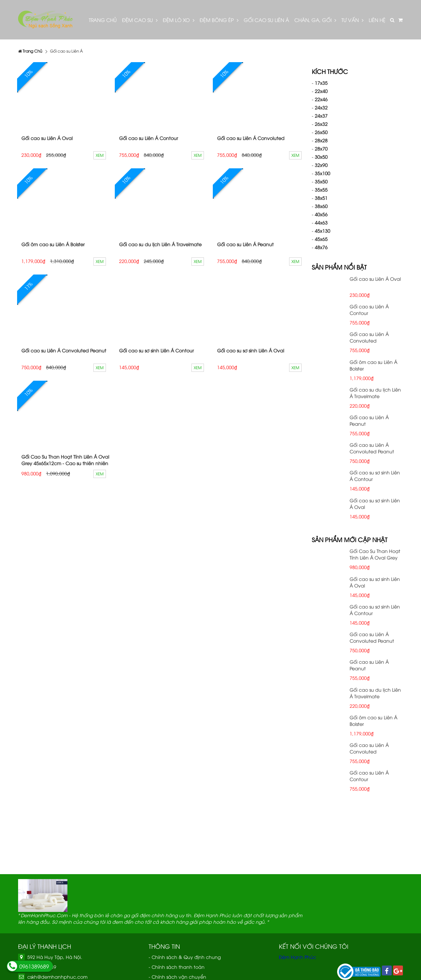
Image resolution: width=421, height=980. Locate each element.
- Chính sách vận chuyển (177, 977)
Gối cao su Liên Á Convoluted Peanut (64, 350)
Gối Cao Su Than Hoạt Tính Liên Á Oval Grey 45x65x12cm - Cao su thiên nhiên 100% (65, 463)
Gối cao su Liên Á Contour (149, 138)
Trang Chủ (103, 20)
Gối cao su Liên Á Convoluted (251, 138)
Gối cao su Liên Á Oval (47, 138)
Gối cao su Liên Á (266, 20)
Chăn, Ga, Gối (315, 20)
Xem (100, 155)
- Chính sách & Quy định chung (185, 957)
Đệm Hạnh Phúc (297, 957)
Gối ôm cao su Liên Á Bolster (53, 244)
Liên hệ (377, 20)
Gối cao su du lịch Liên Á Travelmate (160, 244)
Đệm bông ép (219, 20)
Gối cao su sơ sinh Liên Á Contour (156, 350)
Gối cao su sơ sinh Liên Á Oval (251, 350)
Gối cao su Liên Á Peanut (245, 244)
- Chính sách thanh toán (177, 967)
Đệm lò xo (179, 20)
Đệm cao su (140, 20)
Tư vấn (352, 20)
